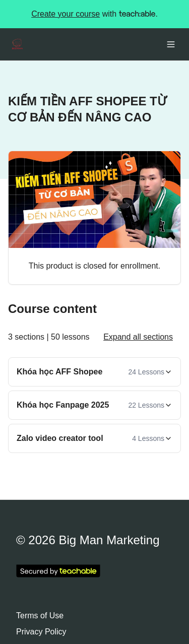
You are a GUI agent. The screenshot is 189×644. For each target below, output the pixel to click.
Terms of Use (40, 616)
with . (94, 14)
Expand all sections (138, 337)
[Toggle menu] (171, 44)
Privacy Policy (41, 632)
